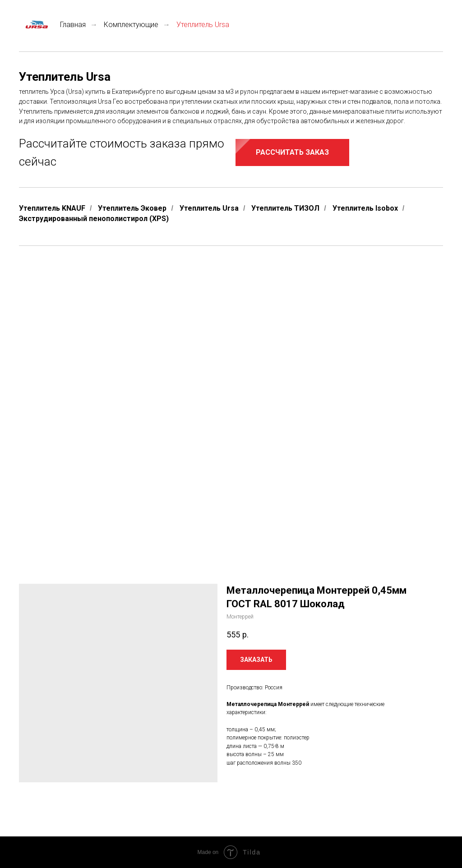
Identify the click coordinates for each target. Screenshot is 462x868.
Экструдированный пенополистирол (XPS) (94, 219)
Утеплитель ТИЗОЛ (285, 208)
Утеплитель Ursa (209, 208)
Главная (52, 25)
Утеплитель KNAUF (52, 208)
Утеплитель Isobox (365, 208)
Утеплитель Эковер (132, 208)
